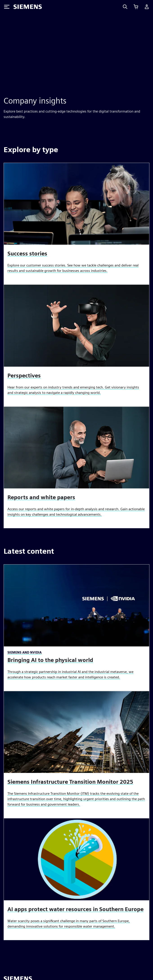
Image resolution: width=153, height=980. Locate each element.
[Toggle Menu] (7, 7)
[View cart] (136, 7)
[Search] (125, 7)
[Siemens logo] (28, 7)
